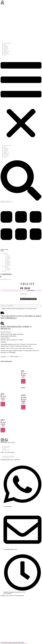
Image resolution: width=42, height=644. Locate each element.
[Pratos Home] (19, 41)
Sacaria (5, 55)
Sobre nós (6, 52)
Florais (8, 261)
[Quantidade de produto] (23, 296)
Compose (6, 266)
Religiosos (9, 265)
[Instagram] (2, 440)
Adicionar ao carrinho (28, 299)
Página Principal (7, 43)
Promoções (6, 48)
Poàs (7, 267)
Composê (6, 47)
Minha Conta (7, 51)
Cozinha (8, 258)
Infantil (8, 264)
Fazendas (9, 262)
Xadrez (8, 270)
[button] (21, 100)
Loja (5, 45)
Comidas (8, 257)
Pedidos (5, 50)
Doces (8, 260)
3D (7, 255)
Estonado (9, 269)
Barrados (6, 46)
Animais (8, 256)
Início (2, 279)
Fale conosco (7, 54)
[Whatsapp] (6, 440)
